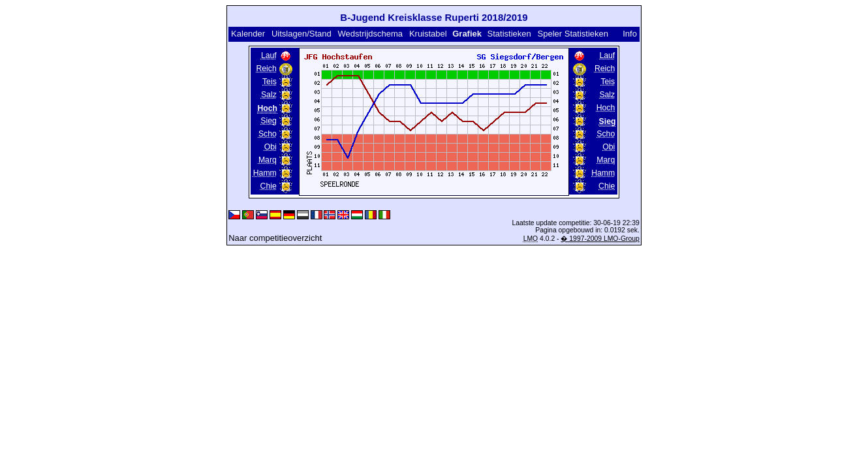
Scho (268, 134)
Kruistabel (428, 34)
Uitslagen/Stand (302, 34)
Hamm (265, 173)
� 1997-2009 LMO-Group (600, 239)
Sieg (268, 121)
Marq (268, 160)
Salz (269, 95)
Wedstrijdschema (370, 34)
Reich (267, 69)
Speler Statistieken (573, 34)
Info (630, 34)
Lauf (269, 55)
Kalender (248, 34)
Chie (269, 186)
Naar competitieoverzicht (275, 238)
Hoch (606, 108)
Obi (271, 147)
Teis (270, 82)
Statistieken (509, 34)
